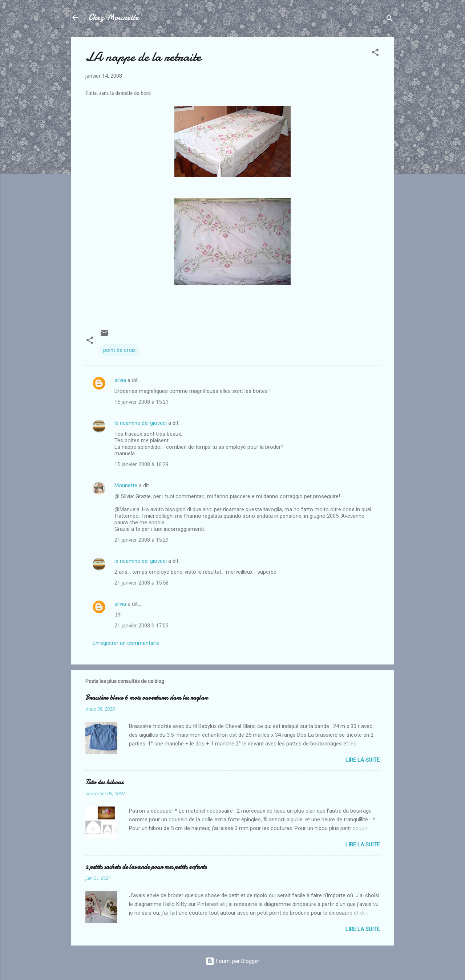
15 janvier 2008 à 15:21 (141, 402)
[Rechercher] (390, 20)
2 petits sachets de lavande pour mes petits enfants (146, 867)
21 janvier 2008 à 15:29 (141, 540)
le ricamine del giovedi (141, 423)
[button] (375, 54)
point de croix (119, 350)
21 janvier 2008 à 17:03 (141, 626)
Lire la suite (363, 760)
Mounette (126, 485)
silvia (120, 380)
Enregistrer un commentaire (126, 643)
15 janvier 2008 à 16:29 (141, 464)
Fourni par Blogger (232, 961)
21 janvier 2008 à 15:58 (141, 583)
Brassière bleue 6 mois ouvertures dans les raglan (146, 698)
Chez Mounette (114, 17)
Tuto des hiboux (104, 782)
